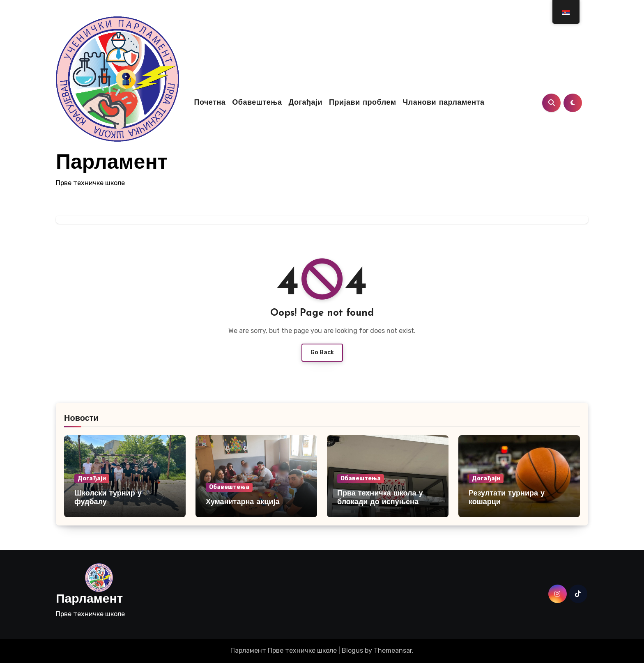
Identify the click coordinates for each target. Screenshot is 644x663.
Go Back (322, 352)
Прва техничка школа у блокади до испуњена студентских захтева (380, 502)
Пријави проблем (362, 103)
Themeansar (393, 650)
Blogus (352, 650)
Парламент (112, 164)
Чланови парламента (444, 103)
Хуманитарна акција (243, 502)
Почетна (210, 103)
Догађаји (305, 103)
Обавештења (257, 103)
